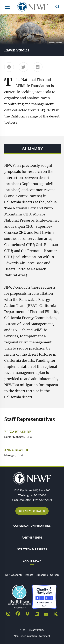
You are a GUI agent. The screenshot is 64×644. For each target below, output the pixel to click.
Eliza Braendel (19, 432)
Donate (29, 575)
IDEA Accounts (14, 575)
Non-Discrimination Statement (32, 636)
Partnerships (32, 538)
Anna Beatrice (18, 450)
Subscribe (42, 575)
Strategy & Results (32, 549)
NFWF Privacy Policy (32, 630)
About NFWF (32, 561)
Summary (33, 149)
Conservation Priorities (32, 526)
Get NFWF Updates (32, 511)
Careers (55, 575)
